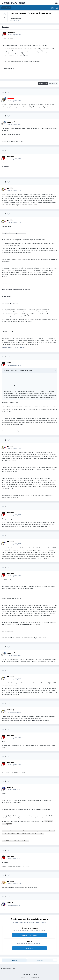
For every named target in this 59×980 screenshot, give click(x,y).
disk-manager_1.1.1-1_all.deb (10, 303)
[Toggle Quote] (4, 370)
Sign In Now (29, 948)
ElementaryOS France (13, 3)
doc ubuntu (20, 45)
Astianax (10, 881)
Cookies (34, 975)
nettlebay (11, 188)
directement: (8, 296)
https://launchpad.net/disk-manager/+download (16, 290)
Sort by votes (43, 83)
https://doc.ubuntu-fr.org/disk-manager (14, 233)
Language (26, 975)
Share (14, 960)
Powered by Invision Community (29, 977)
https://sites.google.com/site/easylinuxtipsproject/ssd (26, 720)
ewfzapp (19, 19)
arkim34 (10, 787)
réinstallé (7, 166)
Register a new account (30, 935)
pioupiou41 (11, 122)
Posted (15, 35)
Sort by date (53, 83)
